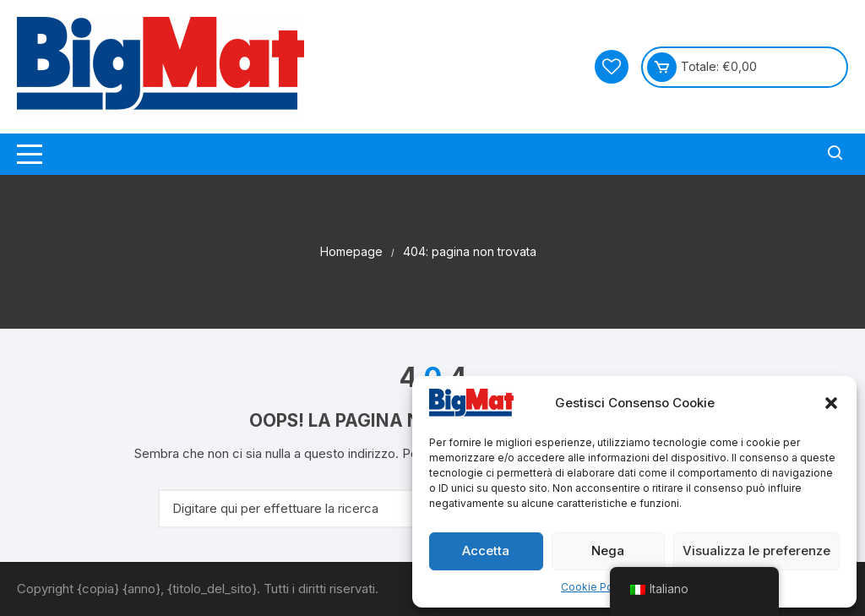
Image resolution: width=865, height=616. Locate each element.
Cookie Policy (596, 587)
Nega (608, 551)
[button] (831, 403)
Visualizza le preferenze (756, 551)
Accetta (486, 551)
